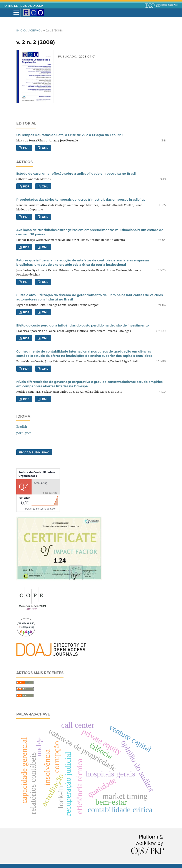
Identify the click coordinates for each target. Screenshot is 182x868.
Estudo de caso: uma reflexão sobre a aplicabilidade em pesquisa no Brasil (76, 174)
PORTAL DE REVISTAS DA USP (23, 6)
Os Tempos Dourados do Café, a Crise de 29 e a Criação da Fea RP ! (69, 135)
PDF (26, 148)
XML (45, 148)
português (24, 433)
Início (21, 30)
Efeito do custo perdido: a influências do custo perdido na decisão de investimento (83, 325)
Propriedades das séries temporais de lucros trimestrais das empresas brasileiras (81, 200)
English (22, 426)
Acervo (34, 30)
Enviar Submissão (34, 452)
